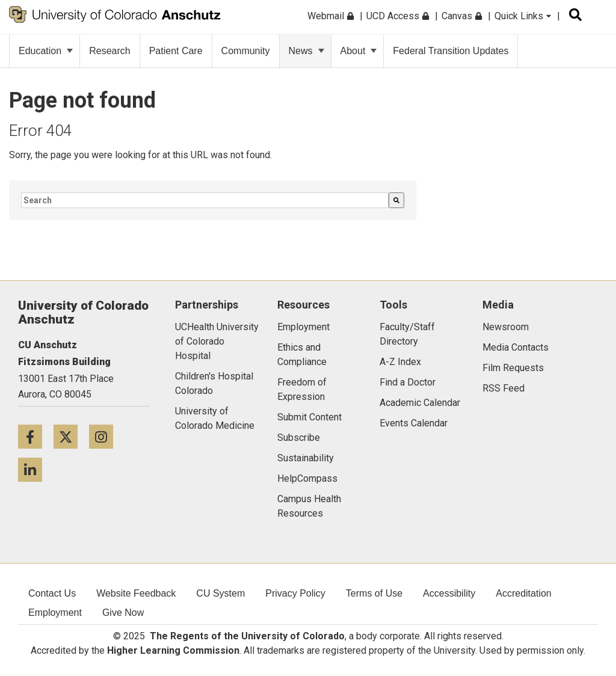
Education (46, 51)
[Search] (396, 200)
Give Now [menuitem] (123, 613)
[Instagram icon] (106, 436)
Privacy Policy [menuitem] (295, 593)
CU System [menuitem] (220, 593)
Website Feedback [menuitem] (136, 593)
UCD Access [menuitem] (398, 16)
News (306, 51)
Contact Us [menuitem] (52, 593)
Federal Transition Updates (451, 51)
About (359, 51)
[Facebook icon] (36, 436)
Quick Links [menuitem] (523, 16)
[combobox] (205, 200)
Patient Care (176, 51)
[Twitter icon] (71, 436)
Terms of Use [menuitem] (374, 593)
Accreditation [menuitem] (524, 593)
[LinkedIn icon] (35, 469)
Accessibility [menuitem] (449, 593)
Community (246, 51)
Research (109, 51)
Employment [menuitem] (55, 613)
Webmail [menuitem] (331, 16)
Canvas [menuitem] (462, 16)
